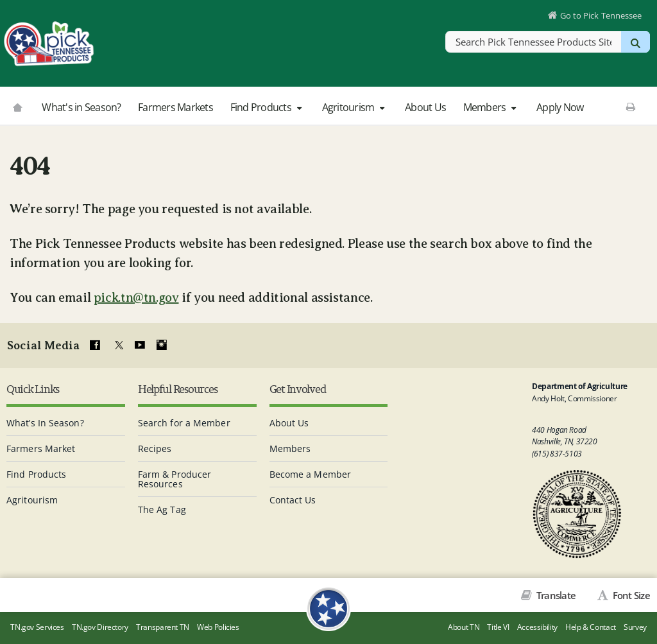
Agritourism (355, 107)
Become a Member (311, 474)
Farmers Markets (175, 107)
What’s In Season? (45, 423)
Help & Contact (591, 627)
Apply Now (560, 107)
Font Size (630, 595)
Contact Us (293, 500)
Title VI (498, 627)
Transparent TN (163, 627)
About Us (425, 107)
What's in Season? (81, 107)
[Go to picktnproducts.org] (17, 106)
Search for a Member (184, 423)
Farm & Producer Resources (175, 479)
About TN (464, 627)
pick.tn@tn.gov (136, 298)
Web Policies (218, 627)
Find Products (268, 107)
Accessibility (537, 627)
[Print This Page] (631, 107)
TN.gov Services (37, 627)
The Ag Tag (162, 509)
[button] (299, 108)
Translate (555, 595)
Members (491, 107)
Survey (635, 627)
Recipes (155, 448)
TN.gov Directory (100, 627)
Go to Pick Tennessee (601, 15)
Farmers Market (41, 448)
